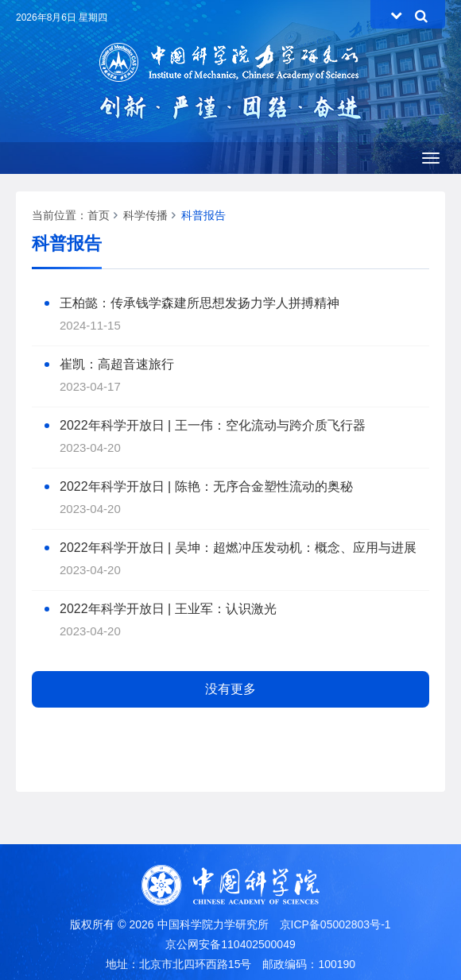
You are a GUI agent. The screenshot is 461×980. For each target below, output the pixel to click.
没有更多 (230, 689)
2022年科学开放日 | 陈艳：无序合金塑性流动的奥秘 (206, 486)
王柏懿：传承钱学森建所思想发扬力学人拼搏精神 (200, 303)
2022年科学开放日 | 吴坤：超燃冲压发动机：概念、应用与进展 (238, 548)
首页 (99, 215)
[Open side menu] (431, 158)
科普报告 (203, 215)
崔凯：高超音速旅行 (117, 364)
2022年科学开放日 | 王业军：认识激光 (168, 609)
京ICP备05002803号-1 (335, 924)
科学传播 (145, 215)
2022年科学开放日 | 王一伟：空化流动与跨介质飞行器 (213, 425)
